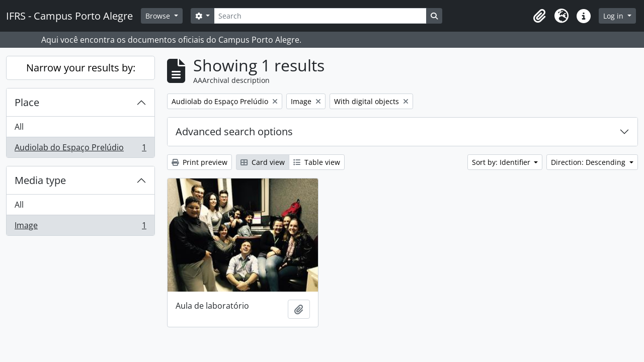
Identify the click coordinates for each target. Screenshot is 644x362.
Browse (159, 16)
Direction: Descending (589, 162)
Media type (40, 180)
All (19, 127)
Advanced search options (234, 131)
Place (27, 102)
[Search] (320, 16)
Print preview (199, 162)
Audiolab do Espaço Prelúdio (80, 149)
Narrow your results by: (81, 68)
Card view (263, 162)
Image (80, 227)
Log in (614, 16)
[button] (539, 16)
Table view (317, 162)
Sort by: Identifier (502, 162)
